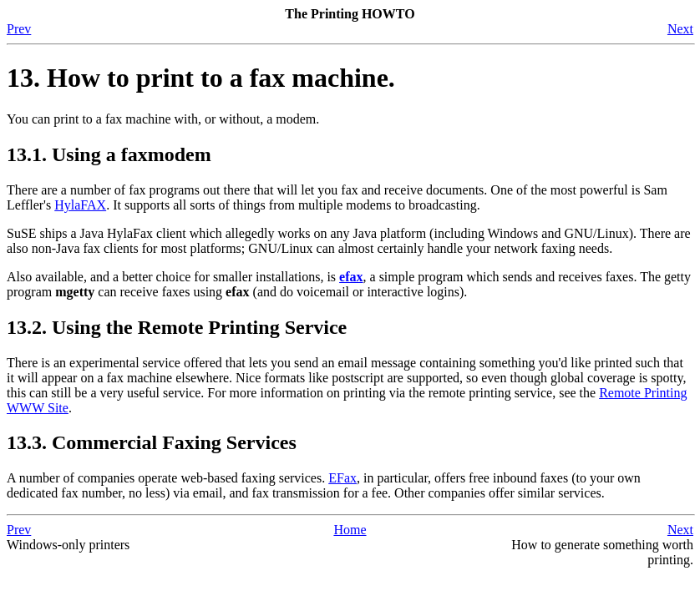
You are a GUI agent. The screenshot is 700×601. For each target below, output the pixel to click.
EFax (342, 478)
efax (351, 277)
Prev (19, 29)
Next (680, 29)
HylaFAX (80, 205)
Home (350, 530)
